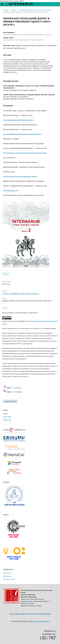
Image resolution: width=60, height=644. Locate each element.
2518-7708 (14, 392)
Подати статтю (10, 401)
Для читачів (7, 573)
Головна (6, 10)
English (6, 414)
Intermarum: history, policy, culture (38, 621)
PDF (6, 274)
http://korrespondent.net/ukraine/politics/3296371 (20, 176)
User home (25, 614)
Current (40, 614)
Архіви (13, 10)
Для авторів (7, 576)
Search (33, 614)
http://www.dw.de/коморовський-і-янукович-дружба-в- (23, 134)
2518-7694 (14, 388)
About (17, 614)
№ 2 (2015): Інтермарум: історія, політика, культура (34, 10)
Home (12, 614)
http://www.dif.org (9, 190)
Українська (7, 420)
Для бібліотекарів (9, 579)
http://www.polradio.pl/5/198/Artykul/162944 (18, 120)
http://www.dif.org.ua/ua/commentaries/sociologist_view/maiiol (25, 153)
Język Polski (7, 417)
